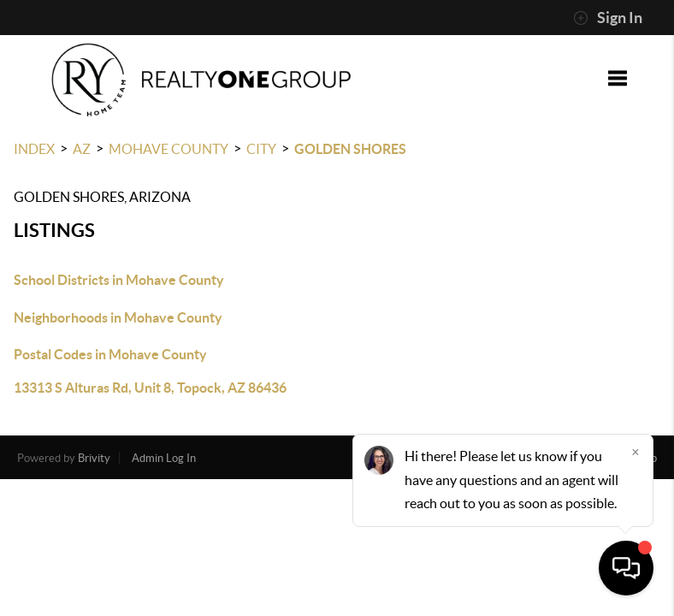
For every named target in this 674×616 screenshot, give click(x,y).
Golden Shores (350, 149)
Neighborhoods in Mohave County (118, 317)
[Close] (636, 452)
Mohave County (168, 149)
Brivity (94, 458)
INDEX (34, 149)
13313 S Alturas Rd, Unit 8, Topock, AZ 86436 (150, 388)
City (261, 149)
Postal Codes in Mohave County (110, 354)
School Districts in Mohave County (119, 280)
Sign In (608, 18)
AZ (82, 149)
